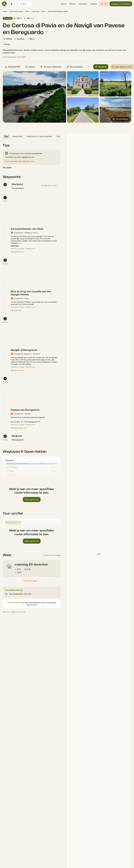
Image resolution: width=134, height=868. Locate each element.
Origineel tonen (30, 249)
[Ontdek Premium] (14, 603)
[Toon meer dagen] (32, 581)
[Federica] (21, 252)
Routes (5, 11)
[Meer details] (7, 167)
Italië (27, 11)
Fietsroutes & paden (16, 11)
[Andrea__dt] (22, 428)
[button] (64, 4)
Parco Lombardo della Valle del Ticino (20, 161)
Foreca (58, 555)
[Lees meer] (15, 246)
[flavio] (20, 310)
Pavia (43, 11)
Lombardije (35, 11)
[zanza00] (21, 370)
